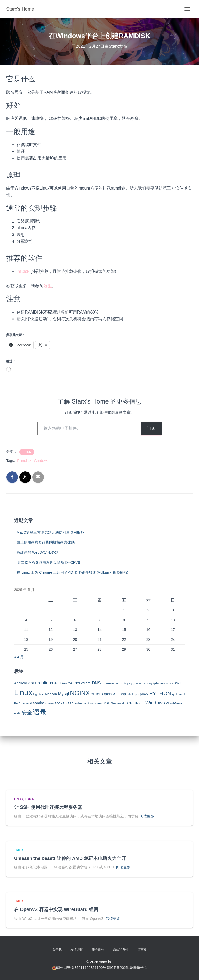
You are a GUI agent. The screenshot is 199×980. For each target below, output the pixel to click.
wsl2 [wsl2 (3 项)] (17, 713)
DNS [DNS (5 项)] (96, 683)
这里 (48, 286)
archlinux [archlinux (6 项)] (44, 683)
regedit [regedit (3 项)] (27, 703)
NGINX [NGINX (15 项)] (80, 693)
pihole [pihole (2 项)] (131, 694)
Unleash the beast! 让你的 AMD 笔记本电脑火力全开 (70, 858)
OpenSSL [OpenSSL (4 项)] (110, 694)
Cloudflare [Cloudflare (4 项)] (82, 683)
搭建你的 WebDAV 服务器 (38, 552)
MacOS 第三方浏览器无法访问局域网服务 (50, 532)
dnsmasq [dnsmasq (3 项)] (109, 683)
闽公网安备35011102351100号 (81, 968)
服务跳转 (98, 950)
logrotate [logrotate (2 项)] (38, 694)
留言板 (142, 950)
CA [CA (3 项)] (70, 683)
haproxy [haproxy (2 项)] (147, 683)
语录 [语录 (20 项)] (40, 712)
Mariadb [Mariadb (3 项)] (51, 694)
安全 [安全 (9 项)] (27, 713)
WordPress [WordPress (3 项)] (174, 703)
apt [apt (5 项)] (31, 683)
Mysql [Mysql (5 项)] (63, 694)
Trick (27, 452)
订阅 (151, 428)
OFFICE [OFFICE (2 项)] (96, 694)
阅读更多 (147, 816)
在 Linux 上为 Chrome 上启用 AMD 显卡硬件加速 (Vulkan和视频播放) (72, 572)
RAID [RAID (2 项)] (17, 703)
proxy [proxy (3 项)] (144, 694)
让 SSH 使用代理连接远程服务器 (48, 807)
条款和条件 (121, 950)
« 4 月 (19, 657)
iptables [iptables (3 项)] (159, 683)
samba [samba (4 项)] (39, 703)
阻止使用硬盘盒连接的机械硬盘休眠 (46, 542)
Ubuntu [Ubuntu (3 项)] (139, 703)
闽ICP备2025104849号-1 (127, 968)
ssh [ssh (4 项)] (71, 703)
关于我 (57, 950)
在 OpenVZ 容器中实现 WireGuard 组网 (56, 909)
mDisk (23, 271)
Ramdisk (24, 461)
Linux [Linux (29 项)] (23, 693)
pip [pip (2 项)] (137, 694)
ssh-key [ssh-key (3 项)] (96, 703)
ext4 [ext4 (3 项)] (119, 683)
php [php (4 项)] (123, 694)
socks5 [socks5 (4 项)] (61, 703)
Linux (19, 799)
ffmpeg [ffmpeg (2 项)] (128, 683)
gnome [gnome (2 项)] (137, 683)
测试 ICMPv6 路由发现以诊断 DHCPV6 (48, 562)
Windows (41, 461)
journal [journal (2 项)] (170, 683)
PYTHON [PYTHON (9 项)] (160, 693)
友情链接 (77, 950)
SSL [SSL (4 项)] (106, 703)
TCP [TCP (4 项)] (129, 703)
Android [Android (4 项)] (21, 683)
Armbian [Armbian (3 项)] (60, 683)
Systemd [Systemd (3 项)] (117, 703)
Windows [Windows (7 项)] (155, 703)
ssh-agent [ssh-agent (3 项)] (82, 703)
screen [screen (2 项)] (49, 703)
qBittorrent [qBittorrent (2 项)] (178, 694)
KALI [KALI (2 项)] (178, 683)
